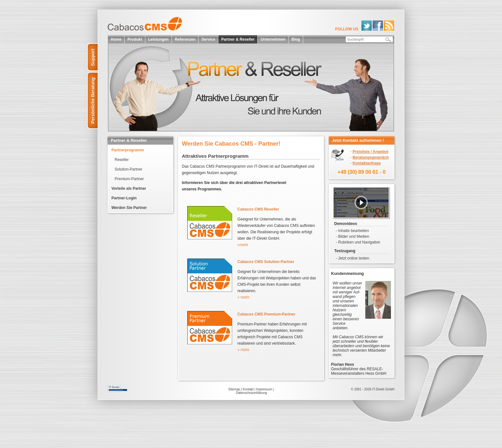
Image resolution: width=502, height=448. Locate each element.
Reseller (122, 160)
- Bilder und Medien (352, 236)
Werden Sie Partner (129, 208)
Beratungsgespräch (371, 157)
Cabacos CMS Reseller (258, 209)
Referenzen (185, 39)
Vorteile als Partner (129, 188)
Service (208, 39)
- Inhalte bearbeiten (352, 231)
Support (93, 57)
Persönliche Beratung (93, 101)
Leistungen (158, 39)
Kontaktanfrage (367, 163)
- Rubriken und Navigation (358, 242)
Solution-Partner (129, 169)
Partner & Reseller (238, 39)
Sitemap (234, 389)
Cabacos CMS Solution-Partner (266, 262)
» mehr (243, 297)
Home (116, 39)
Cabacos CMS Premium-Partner (267, 314)
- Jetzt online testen (352, 258)
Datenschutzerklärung (251, 393)
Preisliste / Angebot (370, 152)
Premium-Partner (129, 179)
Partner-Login (124, 198)
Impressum (264, 389)
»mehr (243, 245)
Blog (296, 39)
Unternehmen (273, 39)
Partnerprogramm (128, 150)
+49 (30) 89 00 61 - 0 (362, 172)
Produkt (135, 39)
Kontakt (248, 389)
